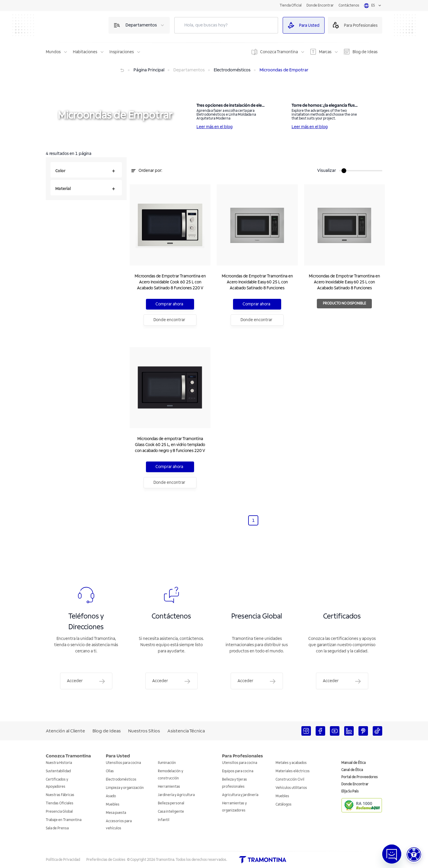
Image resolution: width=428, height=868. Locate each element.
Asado (111, 796)
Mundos (53, 52)
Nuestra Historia (59, 763)
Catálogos (284, 805)
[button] (414, 854)
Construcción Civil (290, 780)
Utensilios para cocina (123, 763)
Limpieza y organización (125, 788)
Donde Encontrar (320, 6)
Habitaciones (85, 52)
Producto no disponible (353, 303)
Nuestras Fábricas (60, 795)
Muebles (113, 805)
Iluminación (167, 763)
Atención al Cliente (65, 731)
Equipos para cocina (238, 771)
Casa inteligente (171, 812)
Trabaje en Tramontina (64, 820)
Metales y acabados (291, 763)
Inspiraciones (122, 52)
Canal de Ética (352, 770)
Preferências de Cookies (106, 860)
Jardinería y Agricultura (176, 795)
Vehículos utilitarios (291, 788)
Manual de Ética (353, 763)
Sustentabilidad (58, 771)
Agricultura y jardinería (240, 795)
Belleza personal (171, 803)
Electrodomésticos (121, 780)
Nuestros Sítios (144, 731)
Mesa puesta (116, 813)
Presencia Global (59, 812)
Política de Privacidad (63, 860)
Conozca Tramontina (279, 52)
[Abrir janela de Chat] (392, 854)
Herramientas (169, 787)
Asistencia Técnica (186, 731)
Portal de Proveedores (359, 777)
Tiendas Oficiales (60, 803)
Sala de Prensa (57, 828)
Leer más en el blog (214, 127)
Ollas (110, 771)
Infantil (164, 820)
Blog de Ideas (365, 52)
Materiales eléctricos (293, 771)
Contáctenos (349, 6)
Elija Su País (350, 791)
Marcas (325, 52)
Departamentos (141, 25)
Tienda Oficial (291, 6)
